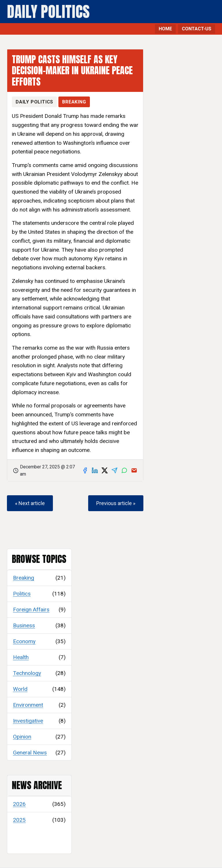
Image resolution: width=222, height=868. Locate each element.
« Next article (30, 503)
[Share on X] (105, 470)
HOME (165, 29)
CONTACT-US (197, 29)
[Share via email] (134, 470)
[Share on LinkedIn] (95, 470)
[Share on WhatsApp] (124, 470)
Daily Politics (48, 12)
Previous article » (116, 503)
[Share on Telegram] (114, 470)
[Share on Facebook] (85, 470)
